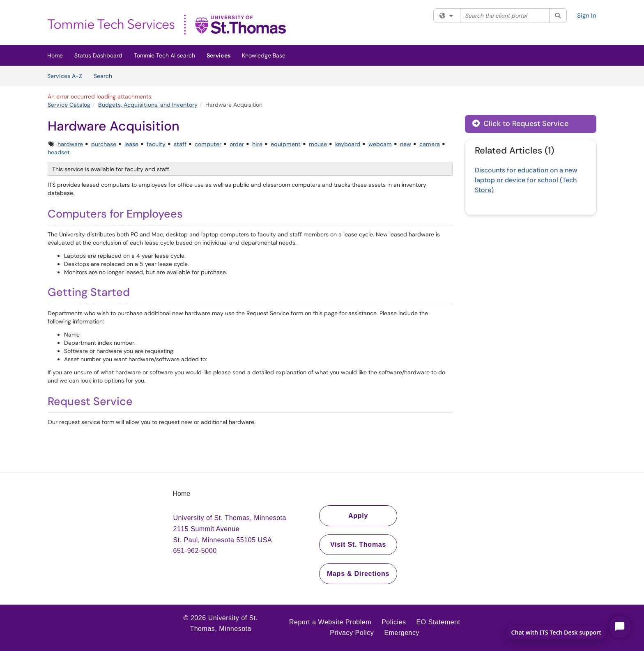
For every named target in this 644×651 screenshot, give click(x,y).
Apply (358, 516)
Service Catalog (69, 105)
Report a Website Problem (330, 622)
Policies (394, 622)
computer (208, 144)
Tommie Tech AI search (164, 55)
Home (55, 55)
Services (218, 55)
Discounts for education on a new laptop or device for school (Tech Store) (526, 180)
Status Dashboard (98, 55)
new (406, 144)
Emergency (402, 633)
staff (180, 144)
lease (131, 144)
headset (59, 152)
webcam (380, 144)
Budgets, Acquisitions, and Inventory (148, 105)
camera (430, 144)
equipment (286, 144)
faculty (156, 144)
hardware (70, 144)
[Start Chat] (620, 627)
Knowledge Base (264, 55)
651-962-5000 (195, 551)
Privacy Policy (352, 633)
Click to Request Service (520, 124)
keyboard (348, 144)
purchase (104, 144)
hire (257, 144)
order (237, 144)
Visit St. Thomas (358, 544)
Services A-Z (65, 76)
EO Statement (438, 622)
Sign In (587, 16)
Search (106, 76)
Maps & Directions (358, 574)
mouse (318, 144)
